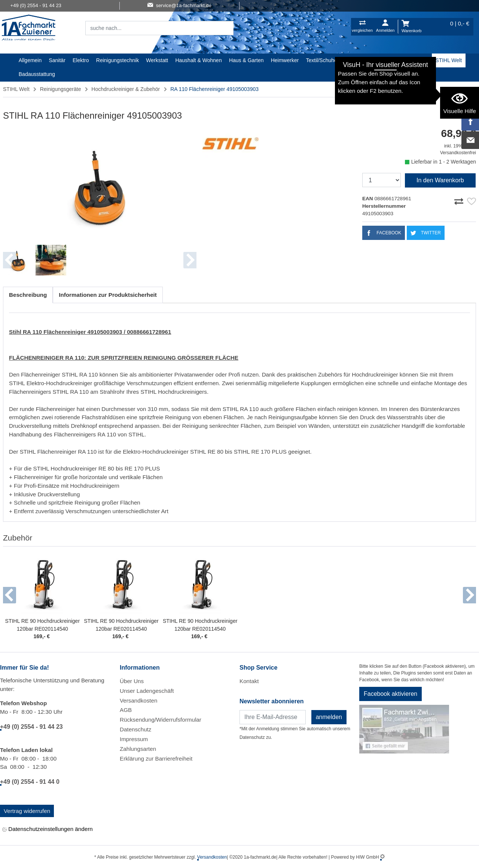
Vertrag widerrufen (27, 811)
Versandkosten (138, 701)
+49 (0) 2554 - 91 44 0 (30, 782)
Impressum (134, 739)
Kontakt (249, 681)
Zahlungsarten (138, 749)
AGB (126, 710)
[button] (10, 595)
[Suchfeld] (151, 28)
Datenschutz (135, 729)
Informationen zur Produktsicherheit (108, 295)
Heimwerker (285, 60)
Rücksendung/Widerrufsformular (161, 720)
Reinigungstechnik (118, 60)
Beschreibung (28, 295)
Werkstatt (157, 60)
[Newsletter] (273, 717)
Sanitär (57, 60)
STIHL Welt (449, 60)
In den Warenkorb (440, 180)
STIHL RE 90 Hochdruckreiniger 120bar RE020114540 (42, 625)
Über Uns (132, 681)
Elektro (81, 60)
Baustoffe (417, 60)
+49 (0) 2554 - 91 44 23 (31, 727)
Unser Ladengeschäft (147, 691)
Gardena (389, 60)
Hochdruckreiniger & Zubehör (126, 89)
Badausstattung (37, 74)
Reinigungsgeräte (61, 89)
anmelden (329, 717)
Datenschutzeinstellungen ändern (48, 829)
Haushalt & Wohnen (198, 60)
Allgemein (30, 60)
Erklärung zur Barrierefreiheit (156, 759)
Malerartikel (358, 60)
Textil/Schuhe (322, 60)
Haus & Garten (246, 60)
